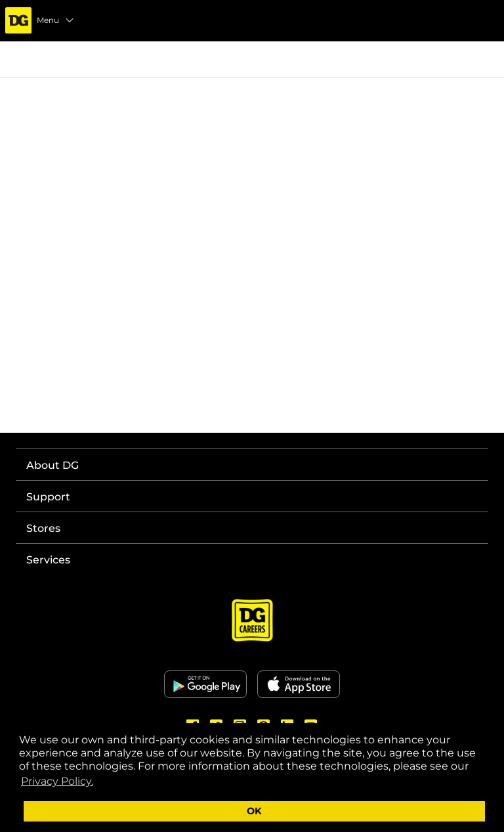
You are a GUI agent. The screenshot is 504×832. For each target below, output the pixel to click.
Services (48, 560)
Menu (56, 20)
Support (48, 497)
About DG (52, 465)
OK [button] (254, 811)
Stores (43, 528)
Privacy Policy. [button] (57, 781)
